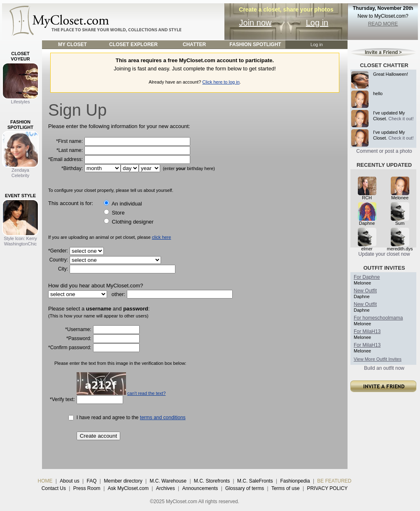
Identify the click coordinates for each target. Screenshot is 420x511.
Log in (317, 23)
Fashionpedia (295, 481)
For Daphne (367, 277)
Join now (255, 23)
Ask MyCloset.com (128, 488)
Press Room (87, 488)
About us (69, 481)
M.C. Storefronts (212, 481)
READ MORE (383, 24)
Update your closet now (384, 254)
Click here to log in (221, 82)
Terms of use (286, 488)
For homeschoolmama (378, 318)
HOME (45, 481)
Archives (166, 488)
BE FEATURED (334, 481)
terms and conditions (163, 418)
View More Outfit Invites (378, 359)
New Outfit (365, 291)
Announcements (200, 488)
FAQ (91, 481)
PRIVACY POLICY (327, 488)
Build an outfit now (384, 368)
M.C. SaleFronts (255, 481)
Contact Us (54, 488)
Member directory (123, 481)
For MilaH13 (367, 331)
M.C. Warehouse (168, 481)
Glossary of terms (245, 488)
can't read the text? (146, 393)
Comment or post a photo (384, 151)
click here (161, 237)
